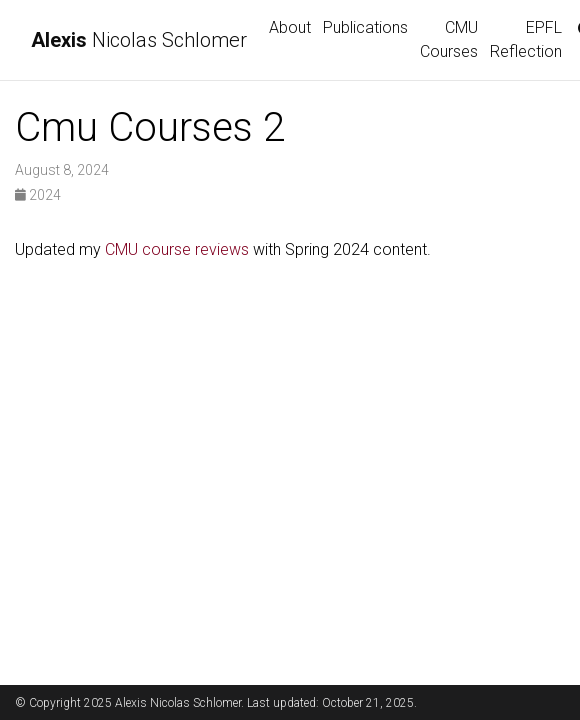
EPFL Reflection (526, 39)
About (290, 27)
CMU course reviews (177, 249)
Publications (365, 27)
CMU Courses (449, 39)
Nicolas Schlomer (139, 40)
